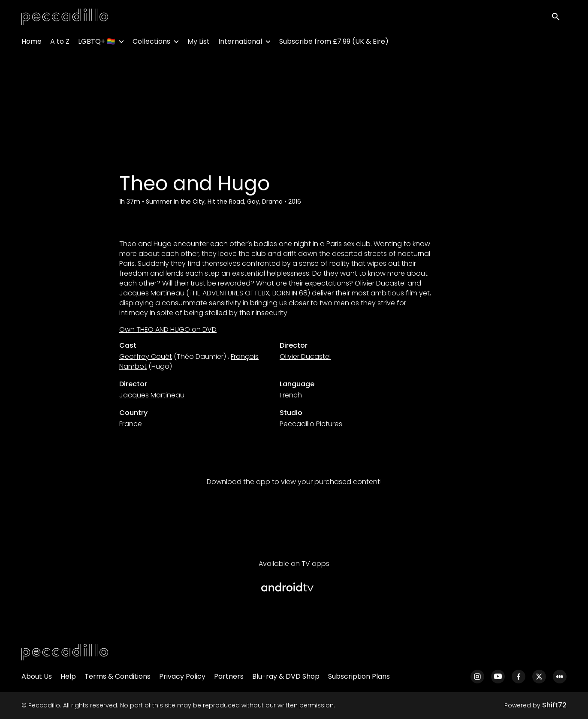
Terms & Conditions (118, 676)
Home (32, 43)
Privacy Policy (182, 676)
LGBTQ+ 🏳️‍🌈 (97, 43)
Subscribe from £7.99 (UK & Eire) (334, 43)
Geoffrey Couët (146, 356)
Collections (151, 43)
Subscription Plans (359, 676)
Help (68, 676)
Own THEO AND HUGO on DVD (168, 329)
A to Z (60, 43)
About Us (37, 676)
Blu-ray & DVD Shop (286, 676)
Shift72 (554, 705)
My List (199, 43)
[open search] (559, 18)
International (240, 43)
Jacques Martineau (152, 395)
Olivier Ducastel (305, 356)
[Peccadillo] (65, 653)
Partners (229, 676)
